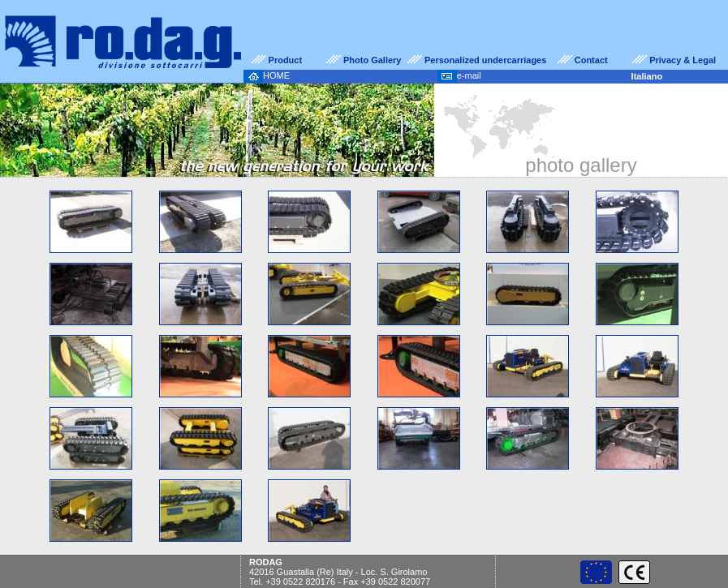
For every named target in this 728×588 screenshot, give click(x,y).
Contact (591, 60)
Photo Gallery (373, 60)
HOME (267, 75)
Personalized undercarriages (485, 60)
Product (286, 60)
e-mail (459, 75)
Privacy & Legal (683, 60)
